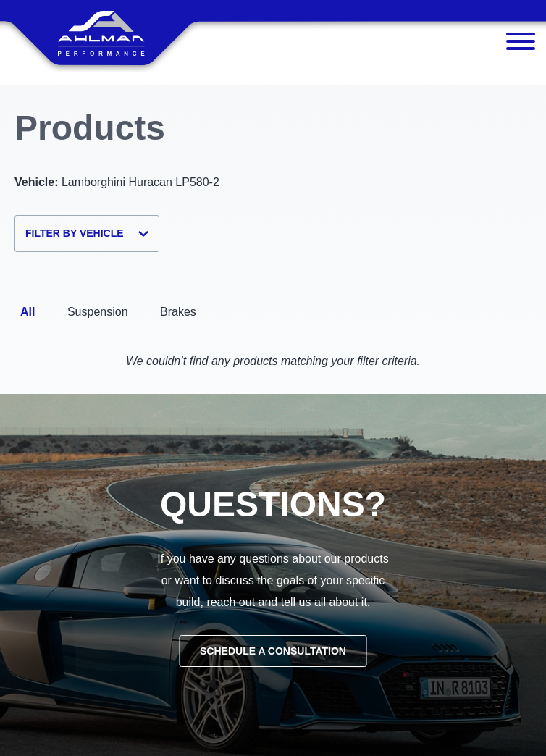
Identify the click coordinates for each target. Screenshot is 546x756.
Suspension (98, 312)
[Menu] (521, 45)
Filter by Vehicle (87, 233)
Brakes (178, 312)
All (28, 312)
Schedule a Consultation (273, 651)
